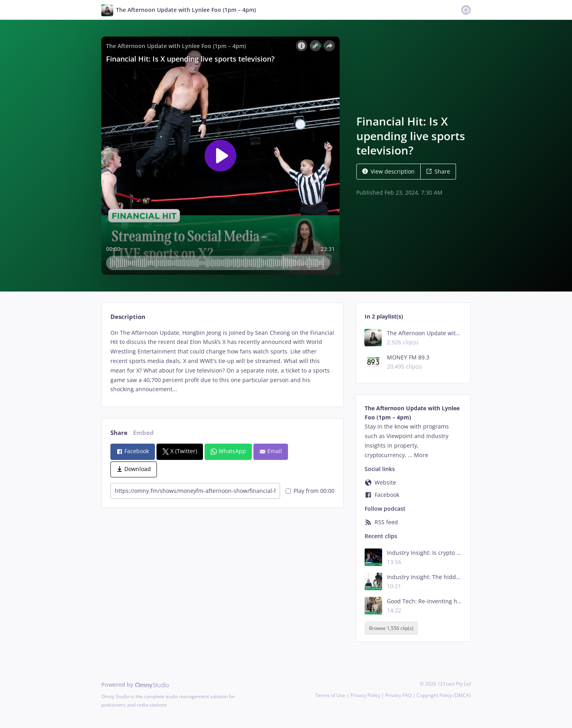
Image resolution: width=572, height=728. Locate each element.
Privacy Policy (365, 695)
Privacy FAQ (398, 695)
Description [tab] (128, 317)
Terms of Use (330, 695)
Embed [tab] (143, 433)
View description (388, 171)
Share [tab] (119, 433)
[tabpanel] (222, 361)
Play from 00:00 (310, 491)
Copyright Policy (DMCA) (444, 695)
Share (438, 171)
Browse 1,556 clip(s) (391, 628)
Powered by (135, 685)
